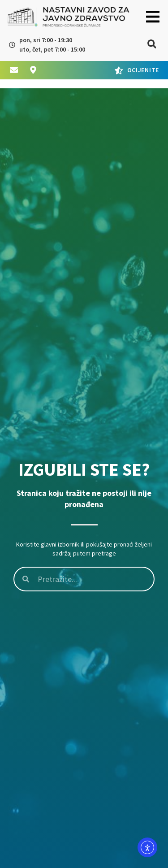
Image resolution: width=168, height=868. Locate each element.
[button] (153, 17)
